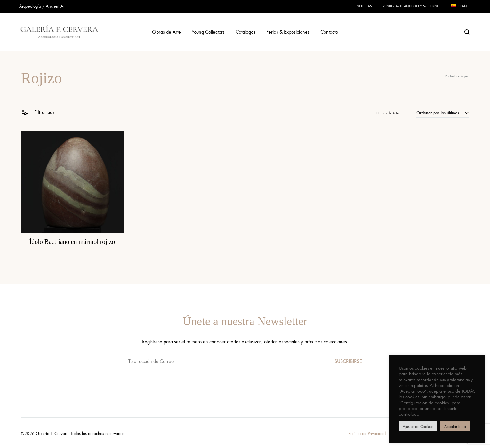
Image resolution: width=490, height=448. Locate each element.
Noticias (364, 6)
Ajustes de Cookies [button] (418, 426)
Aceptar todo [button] (455, 426)
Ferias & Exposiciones (288, 32)
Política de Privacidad (367, 433)
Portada (451, 76)
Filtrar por (38, 112)
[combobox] (443, 113)
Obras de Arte (166, 32)
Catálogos (245, 32)
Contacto (329, 32)
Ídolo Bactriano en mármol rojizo (72, 242)
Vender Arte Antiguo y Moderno (411, 6)
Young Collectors (208, 32)
